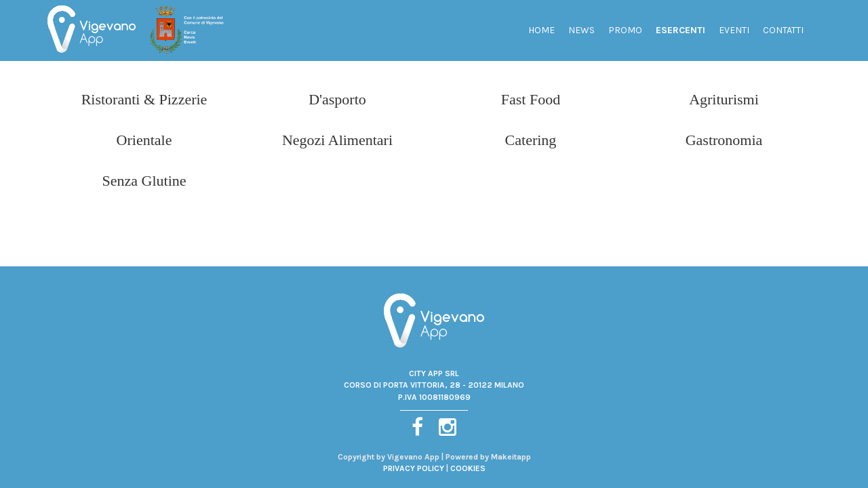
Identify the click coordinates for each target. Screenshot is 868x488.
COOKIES (468, 468)
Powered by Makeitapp (488, 457)
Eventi (734, 30)
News (581, 30)
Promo (625, 30)
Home (541, 30)
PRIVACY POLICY (414, 468)
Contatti (783, 30)
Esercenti (680, 30)
